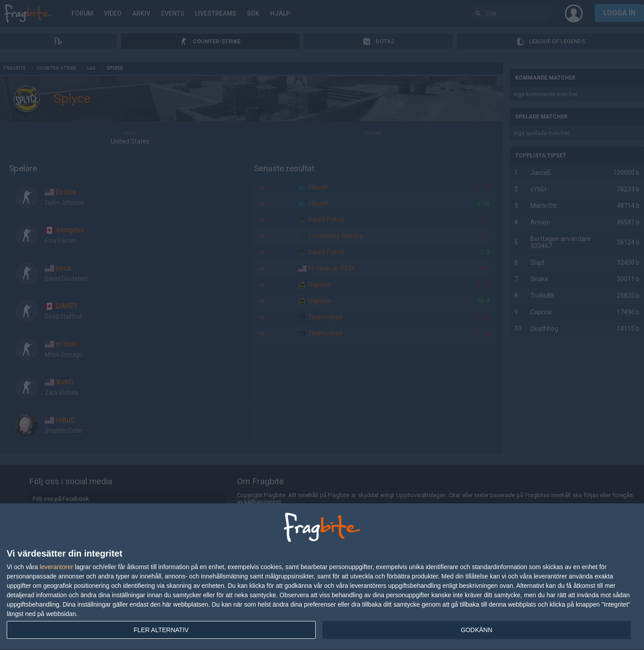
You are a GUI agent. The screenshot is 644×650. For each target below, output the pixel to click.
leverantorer (57, 567)
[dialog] (322, 577)
